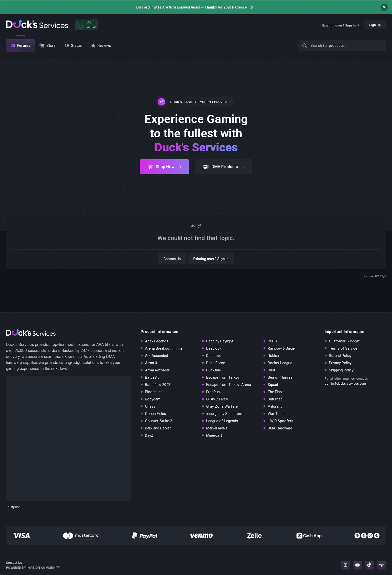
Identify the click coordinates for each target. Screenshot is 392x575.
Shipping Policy (341, 370)
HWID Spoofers (280, 421)
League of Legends (222, 421)
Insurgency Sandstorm (225, 414)
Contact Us (172, 259)
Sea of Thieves (280, 377)
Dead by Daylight (220, 341)
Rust (271, 370)
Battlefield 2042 (158, 385)
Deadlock (214, 348)
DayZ (149, 435)
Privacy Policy (340, 363)
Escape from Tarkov (223, 377)
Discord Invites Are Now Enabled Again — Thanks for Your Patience (191, 7)
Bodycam (153, 399)
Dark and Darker (158, 428)
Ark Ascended (156, 356)
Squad (273, 385)
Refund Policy (340, 356)
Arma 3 (151, 363)
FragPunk (214, 392)
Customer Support (344, 341)
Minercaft (214, 435)
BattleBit (152, 377)
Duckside (214, 370)
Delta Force (216, 363)
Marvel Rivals (217, 428)
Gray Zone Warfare (222, 406)
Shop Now (164, 167)
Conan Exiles (155, 414)
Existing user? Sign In (341, 25)
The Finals (276, 392)
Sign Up (375, 25)
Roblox (273, 356)
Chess (150, 406)
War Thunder (278, 414)
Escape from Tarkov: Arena (229, 385)
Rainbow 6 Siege (281, 348)
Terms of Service (343, 348)
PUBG (272, 341)
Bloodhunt (153, 392)
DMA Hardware (280, 428)
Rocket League (280, 363)
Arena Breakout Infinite (164, 348)
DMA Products (224, 167)
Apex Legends (157, 341)
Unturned (275, 399)
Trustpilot (13, 507)
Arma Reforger (157, 370)
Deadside (214, 356)
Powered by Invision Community (33, 568)
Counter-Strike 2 (158, 421)
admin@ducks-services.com (345, 384)
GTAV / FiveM (217, 399)
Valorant (275, 406)
